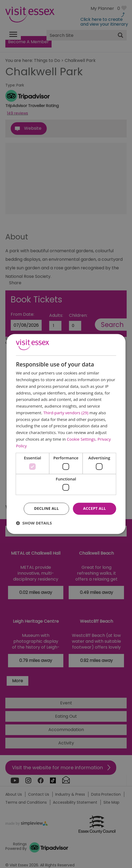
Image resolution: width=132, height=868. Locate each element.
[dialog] (66, 434)
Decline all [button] (46, 509)
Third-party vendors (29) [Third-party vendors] (66, 413)
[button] (34, 523)
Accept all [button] (94, 509)
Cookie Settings (81, 439)
